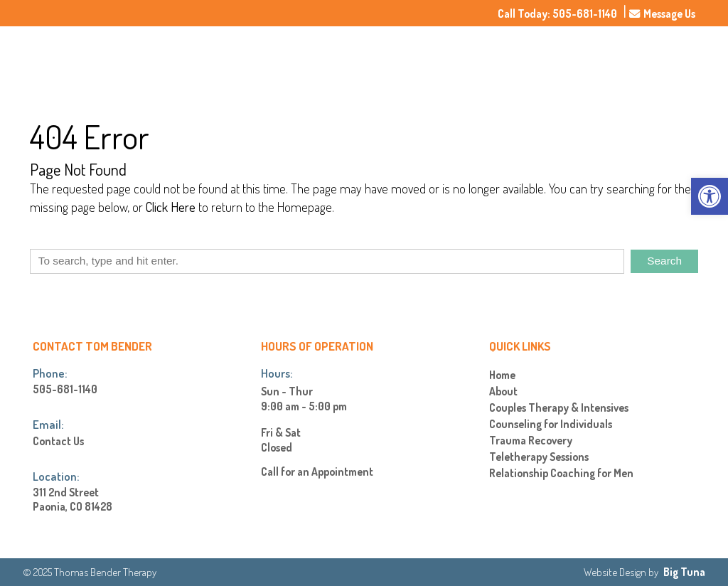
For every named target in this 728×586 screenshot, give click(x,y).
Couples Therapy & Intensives (559, 408)
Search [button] (664, 261)
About (503, 60)
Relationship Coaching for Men (561, 473)
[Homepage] (136, 84)
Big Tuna (684, 572)
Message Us (662, 14)
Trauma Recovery (531, 441)
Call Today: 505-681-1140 (557, 14)
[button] (710, 196)
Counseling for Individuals (551, 424)
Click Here (171, 207)
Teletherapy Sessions (539, 457)
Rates (619, 60)
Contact (668, 60)
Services (561, 60)
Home (457, 60)
